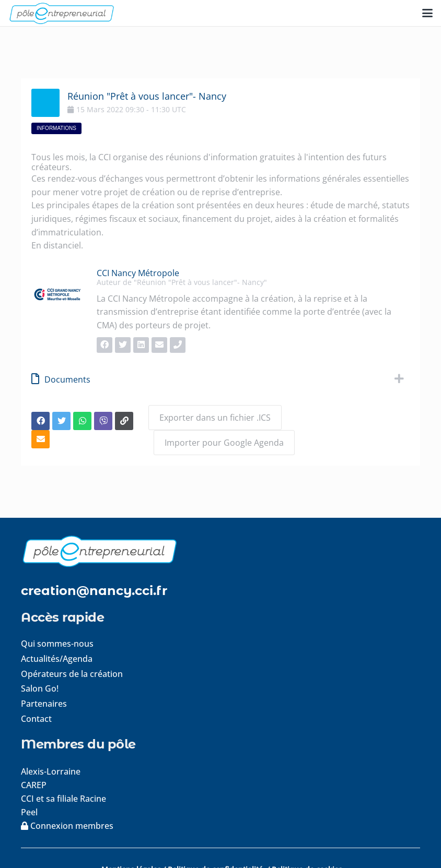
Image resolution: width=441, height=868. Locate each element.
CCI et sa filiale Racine (65, 799)
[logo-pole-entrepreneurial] (61, 13)
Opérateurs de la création (72, 674)
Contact (36, 719)
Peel (29, 812)
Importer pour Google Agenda (224, 443)
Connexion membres (67, 826)
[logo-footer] (220, 551)
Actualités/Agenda (57, 659)
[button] (427, 13)
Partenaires (44, 704)
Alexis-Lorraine (51, 771)
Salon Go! (40, 688)
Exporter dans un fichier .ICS (215, 418)
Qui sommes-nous (57, 644)
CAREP (34, 785)
